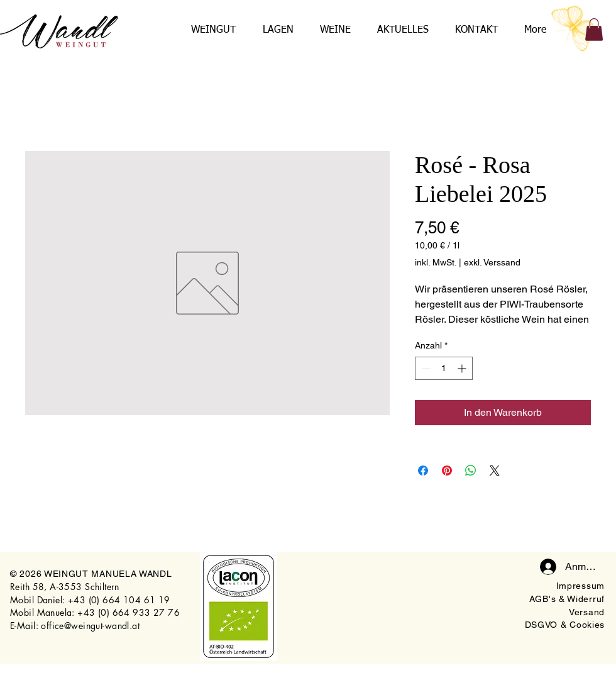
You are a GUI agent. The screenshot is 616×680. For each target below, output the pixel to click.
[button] (594, 30)
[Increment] (463, 368)
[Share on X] (495, 471)
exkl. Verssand (492, 262)
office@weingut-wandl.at (90, 626)
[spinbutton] (444, 368)
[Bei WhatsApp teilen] (471, 471)
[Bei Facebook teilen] (423, 471)
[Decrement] (425, 368)
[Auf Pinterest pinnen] (447, 471)
